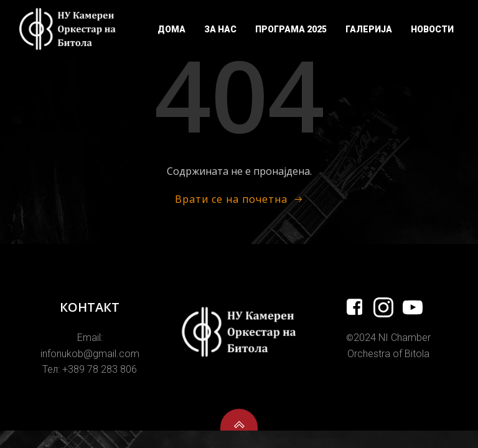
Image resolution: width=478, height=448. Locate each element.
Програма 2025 (291, 29)
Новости (432, 29)
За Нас (220, 29)
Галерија (369, 29)
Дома (171, 29)
